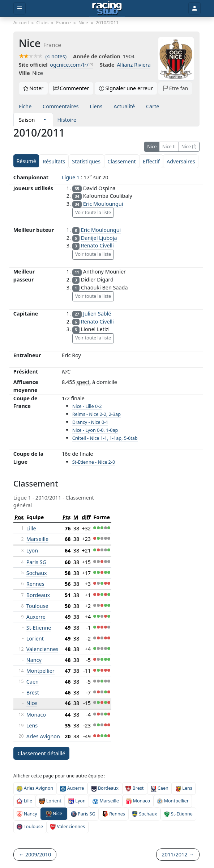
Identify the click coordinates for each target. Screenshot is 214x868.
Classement (121, 161)
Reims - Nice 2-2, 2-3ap (97, 414)
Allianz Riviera (134, 65)
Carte (153, 106)
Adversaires (181, 161)
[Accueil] (107, 8)
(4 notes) (43, 56)
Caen (33, 682)
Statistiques (86, 161)
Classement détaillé (42, 753)
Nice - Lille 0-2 (87, 406)
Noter (33, 88)
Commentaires (61, 106)
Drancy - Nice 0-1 (90, 422)
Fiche (25, 106)
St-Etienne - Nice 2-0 (94, 462)
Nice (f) (189, 147)
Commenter (71, 88)
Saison (27, 120)
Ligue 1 (71, 177)
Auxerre (36, 617)
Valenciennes (42, 649)
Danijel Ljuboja (99, 238)
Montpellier (40, 671)
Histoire (67, 120)
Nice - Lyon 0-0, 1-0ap (95, 430)
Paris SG (36, 562)
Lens (32, 725)
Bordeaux (38, 595)
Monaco (36, 715)
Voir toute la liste (93, 212)
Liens (96, 106)
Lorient (35, 639)
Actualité (124, 106)
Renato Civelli (97, 245)
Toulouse (37, 606)
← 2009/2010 (35, 854)
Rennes (35, 584)
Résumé (26, 161)
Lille (31, 528)
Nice (152, 147)
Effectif (151, 161)
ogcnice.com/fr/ (69, 65)
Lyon (32, 550)
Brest (33, 692)
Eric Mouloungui (103, 204)
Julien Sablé (97, 314)
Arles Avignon (43, 736)
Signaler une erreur (126, 88)
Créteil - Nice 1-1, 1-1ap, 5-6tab (105, 438)
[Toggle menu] (20, 9)
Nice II (169, 147)
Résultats (54, 161)
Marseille (37, 539)
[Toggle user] (194, 9)
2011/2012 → (178, 854)
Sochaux (37, 573)
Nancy (34, 660)
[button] (45, 120)
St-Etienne (39, 628)
